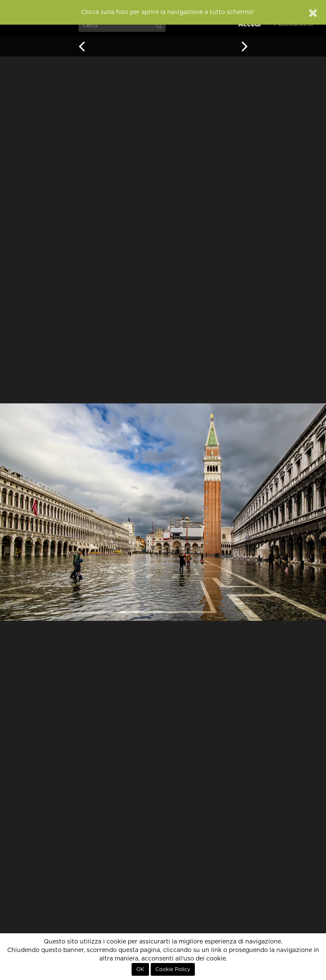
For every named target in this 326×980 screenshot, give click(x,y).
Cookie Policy (173, 969)
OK (140, 969)
